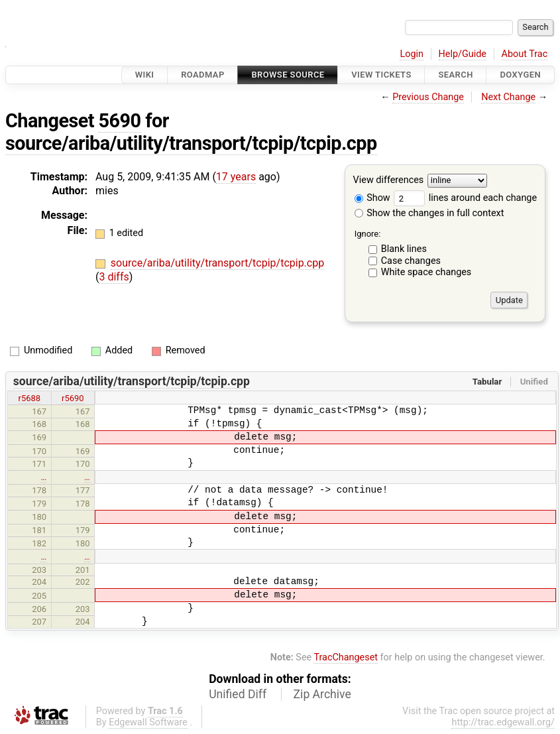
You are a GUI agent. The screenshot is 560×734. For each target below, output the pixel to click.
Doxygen (520, 75)
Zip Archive (322, 694)
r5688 (30, 398)
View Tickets (381, 75)
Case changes (411, 261)
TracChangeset (346, 657)
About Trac (525, 54)
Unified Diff (238, 694)
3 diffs (114, 277)
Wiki (145, 75)
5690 (120, 121)
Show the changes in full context (429, 213)
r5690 (73, 398)
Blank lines (404, 249)
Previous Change (428, 97)
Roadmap (203, 75)
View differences (389, 181)
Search (455, 75)
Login (412, 54)
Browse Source (288, 75)
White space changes (426, 272)
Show (372, 198)
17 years (236, 177)
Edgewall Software (148, 722)
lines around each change (465, 198)
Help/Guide (463, 54)
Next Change (508, 97)
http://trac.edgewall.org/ (503, 722)
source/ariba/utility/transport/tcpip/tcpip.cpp (191, 143)
